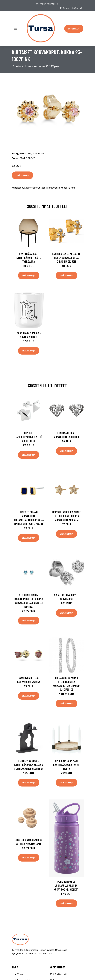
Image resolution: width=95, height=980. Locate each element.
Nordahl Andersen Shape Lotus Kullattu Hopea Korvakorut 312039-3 (67, 516)
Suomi (66, 8)
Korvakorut (39, 153)
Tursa (20, 974)
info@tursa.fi (76, 8)
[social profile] (57, 4)
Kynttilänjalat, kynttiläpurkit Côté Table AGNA (29, 258)
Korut (28, 153)
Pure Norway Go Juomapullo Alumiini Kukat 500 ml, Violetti (66, 885)
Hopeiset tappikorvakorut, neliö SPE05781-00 (29, 437)
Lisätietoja (22, 175)
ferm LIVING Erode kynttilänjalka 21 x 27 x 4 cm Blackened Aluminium (29, 765)
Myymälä (74, 29)
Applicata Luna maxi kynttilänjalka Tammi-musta (67, 765)
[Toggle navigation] (16, 28)
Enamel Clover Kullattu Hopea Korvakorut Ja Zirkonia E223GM (66, 258)
